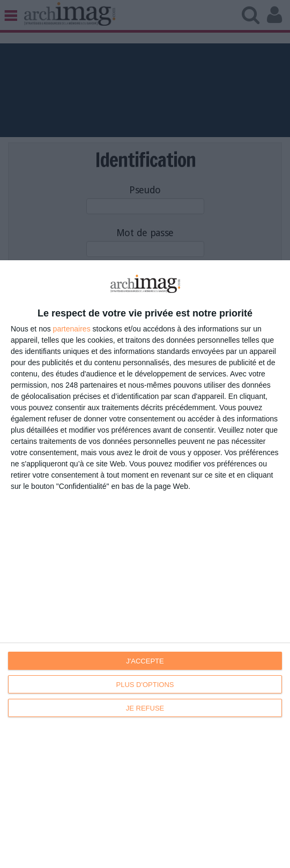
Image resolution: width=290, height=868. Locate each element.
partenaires (72, 329)
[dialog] (145, 564)
